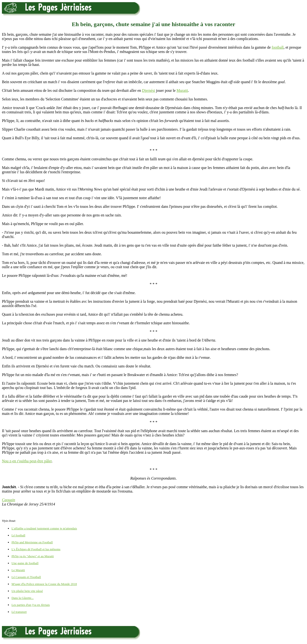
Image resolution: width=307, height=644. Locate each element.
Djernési (148, 90)
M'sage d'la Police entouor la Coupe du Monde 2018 (44, 584)
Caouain (9, 500)
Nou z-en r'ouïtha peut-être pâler (27, 461)
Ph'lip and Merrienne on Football (32, 542)
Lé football (18, 535)
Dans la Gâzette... (23, 598)
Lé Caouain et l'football (26, 577)
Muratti (182, 90)
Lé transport (19, 612)
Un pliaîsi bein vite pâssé (27, 591)
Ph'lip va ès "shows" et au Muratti (33, 556)
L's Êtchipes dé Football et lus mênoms (36, 549)
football (278, 47)
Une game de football (25, 563)
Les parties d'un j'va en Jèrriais (31, 605)
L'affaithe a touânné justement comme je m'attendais (44, 528)
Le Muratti (18, 570)
